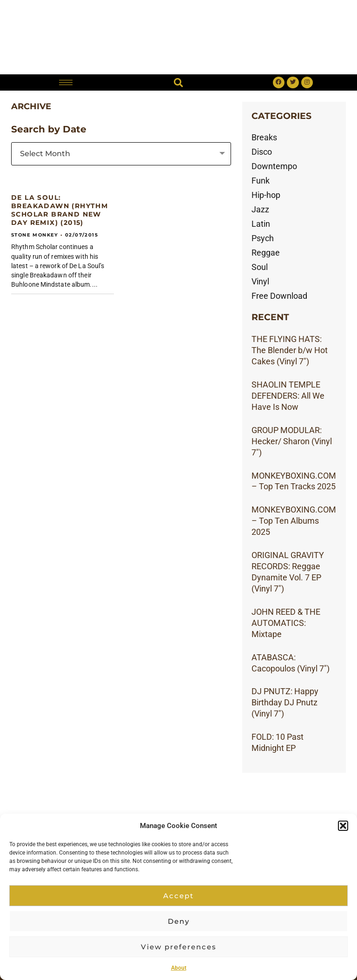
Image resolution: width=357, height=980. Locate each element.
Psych (263, 238)
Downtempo (274, 166)
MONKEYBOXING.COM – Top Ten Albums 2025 (294, 521)
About (179, 968)
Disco (262, 152)
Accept (178, 896)
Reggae (266, 253)
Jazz (260, 209)
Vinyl (260, 281)
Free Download (279, 296)
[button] (343, 826)
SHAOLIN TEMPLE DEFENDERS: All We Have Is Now (288, 396)
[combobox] (121, 154)
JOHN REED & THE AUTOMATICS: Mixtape (286, 623)
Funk (261, 181)
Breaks (264, 137)
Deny (179, 921)
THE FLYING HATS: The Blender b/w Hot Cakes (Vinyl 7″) (290, 350)
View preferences (179, 947)
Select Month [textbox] (45, 154)
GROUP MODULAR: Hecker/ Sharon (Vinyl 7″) (292, 441)
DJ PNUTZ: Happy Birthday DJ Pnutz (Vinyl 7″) (285, 702)
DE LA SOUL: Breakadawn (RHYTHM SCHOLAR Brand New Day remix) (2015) (59, 210)
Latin (261, 224)
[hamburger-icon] (66, 82)
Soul (260, 267)
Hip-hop (266, 195)
